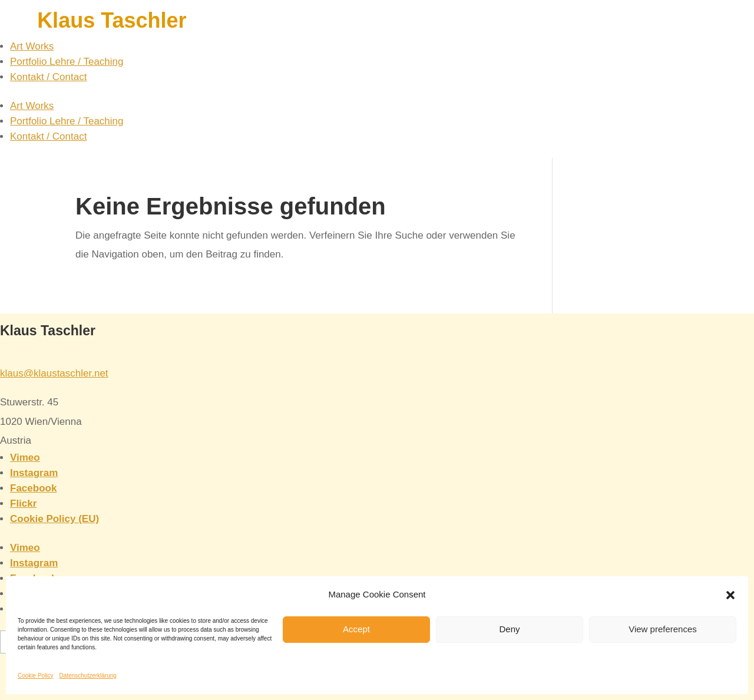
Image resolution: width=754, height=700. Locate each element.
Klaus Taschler (112, 20)
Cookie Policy (36, 676)
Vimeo (25, 458)
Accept (356, 629)
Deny (509, 629)
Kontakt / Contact (48, 77)
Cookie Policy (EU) (54, 519)
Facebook (33, 488)
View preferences (663, 629)
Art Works (32, 46)
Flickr (23, 503)
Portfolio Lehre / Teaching (67, 62)
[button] (730, 595)
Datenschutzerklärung (88, 676)
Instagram (34, 473)
